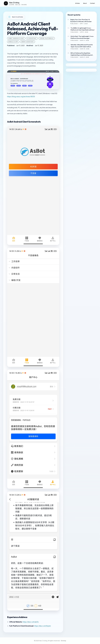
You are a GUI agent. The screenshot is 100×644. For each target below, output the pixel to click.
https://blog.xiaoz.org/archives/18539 (21, 96)
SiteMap (63, 641)
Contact (92, 3)
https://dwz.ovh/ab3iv (31, 622)
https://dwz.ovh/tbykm (43, 626)
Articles (77, 3)
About (85, 3)
